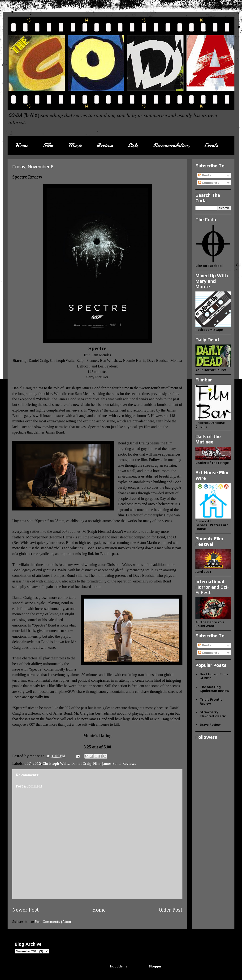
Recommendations (171, 145)
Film (48, 145)
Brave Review (210, 725)
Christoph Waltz (56, 764)
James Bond (111, 764)
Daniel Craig (81, 764)
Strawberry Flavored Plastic (213, 714)
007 (28, 764)
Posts (205, 175)
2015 (37, 764)
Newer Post (26, 910)
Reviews (105, 145)
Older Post (171, 910)
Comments (209, 183)
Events (211, 145)
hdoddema (119, 966)
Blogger (155, 966)
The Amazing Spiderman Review (214, 689)
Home (22, 145)
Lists (133, 145)
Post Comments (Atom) (54, 922)
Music (75, 145)
